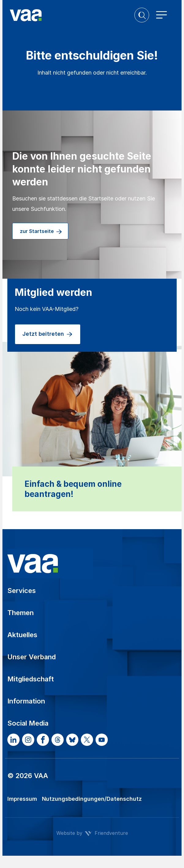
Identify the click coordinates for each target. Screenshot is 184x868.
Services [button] (22, 591)
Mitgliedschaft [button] (31, 679)
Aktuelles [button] (22, 635)
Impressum (22, 799)
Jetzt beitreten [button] (48, 334)
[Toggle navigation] (162, 15)
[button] (142, 15)
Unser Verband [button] (32, 657)
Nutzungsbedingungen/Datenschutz (92, 799)
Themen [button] (21, 613)
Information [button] (26, 701)
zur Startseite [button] (41, 232)
